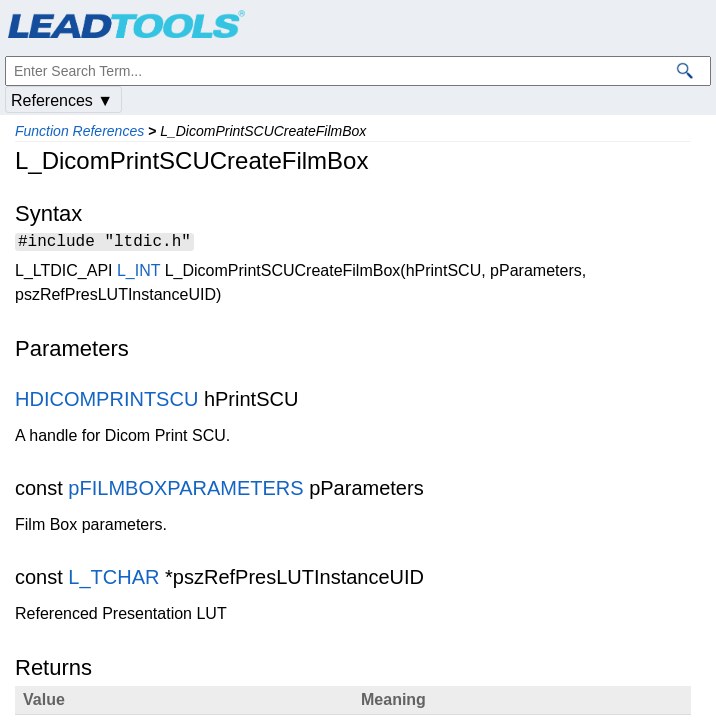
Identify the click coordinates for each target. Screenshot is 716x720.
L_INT (138, 273)
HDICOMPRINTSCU (106, 402)
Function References (79, 131)
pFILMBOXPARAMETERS (185, 491)
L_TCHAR (113, 580)
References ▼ (62, 100)
